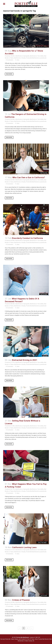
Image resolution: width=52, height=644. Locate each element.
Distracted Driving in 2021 (25, 360)
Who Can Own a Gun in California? (29, 177)
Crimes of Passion (21, 600)
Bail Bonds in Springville (23, 56)
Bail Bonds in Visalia (20, 58)
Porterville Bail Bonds (32, 58)
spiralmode (43, 58)
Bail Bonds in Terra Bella (37, 56)
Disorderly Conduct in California (27, 238)
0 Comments (10, 60)
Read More (9, 74)
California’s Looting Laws (24, 547)
